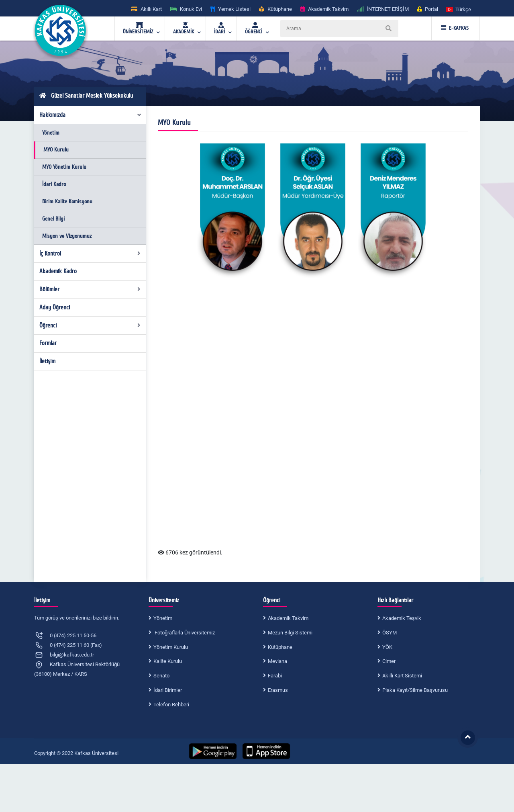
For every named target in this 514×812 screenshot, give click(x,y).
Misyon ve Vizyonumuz (67, 236)
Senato (161, 676)
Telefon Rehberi (171, 705)
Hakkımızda (91, 115)
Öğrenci (90, 325)
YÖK (387, 647)
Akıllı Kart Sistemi (402, 676)
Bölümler (90, 289)
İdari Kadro (54, 184)
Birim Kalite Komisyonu (67, 201)
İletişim (47, 361)
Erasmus (278, 690)
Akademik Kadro (58, 271)
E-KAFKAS (455, 28)
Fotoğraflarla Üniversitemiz (184, 633)
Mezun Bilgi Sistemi (290, 633)
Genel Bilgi (53, 219)
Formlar (48, 343)
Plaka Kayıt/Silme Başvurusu (415, 690)
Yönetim (51, 133)
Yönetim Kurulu (171, 647)
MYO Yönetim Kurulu (64, 167)
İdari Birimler (168, 690)
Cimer (389, 661)
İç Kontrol (90, 254)
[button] (459, 9)
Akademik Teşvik (402, 618)
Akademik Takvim (288, 618)
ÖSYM (390, 633)
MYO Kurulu (56, 150)
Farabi (275, 676)
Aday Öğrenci (55, 307)
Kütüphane (280, 647)
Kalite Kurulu (168, 661)
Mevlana (277, 661)
